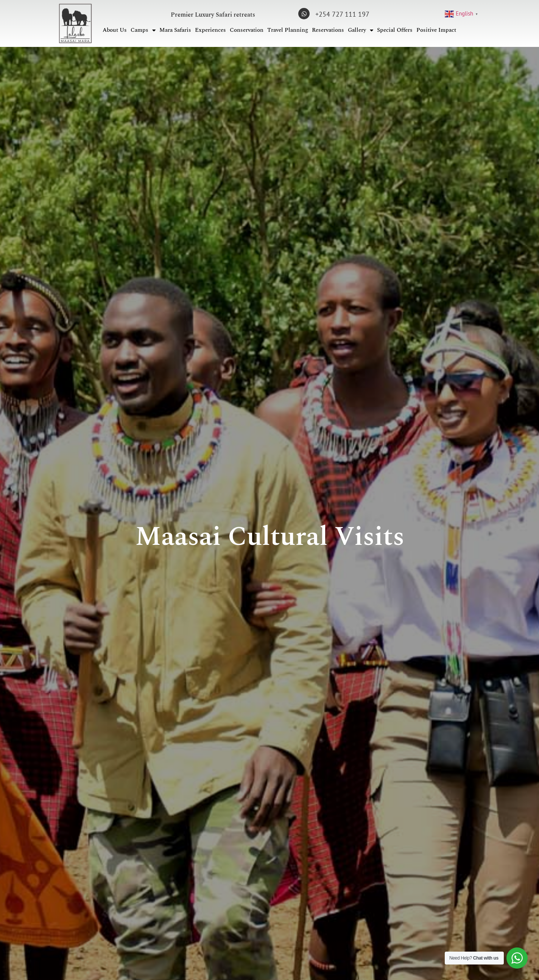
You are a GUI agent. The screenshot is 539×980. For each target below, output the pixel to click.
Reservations (328, 30)
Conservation (247, 30)
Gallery (361, 30)
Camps (143, 30)
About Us (115, 30)
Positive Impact (436, 30)
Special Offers (395, 30)
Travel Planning (288, 30)
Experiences (210, 30)
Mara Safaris (175, 30)
